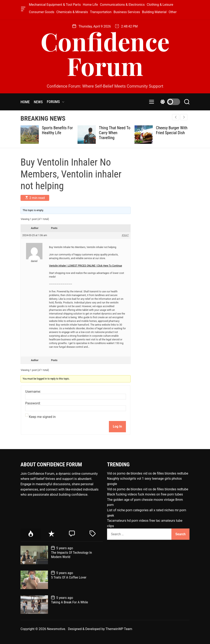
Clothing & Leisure (160, 5)
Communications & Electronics (122, 5)
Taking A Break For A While (70, 602)
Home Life (90, 5)
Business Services (127, 12)
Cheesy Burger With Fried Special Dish (172, 130)
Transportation (101, 12)
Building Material (154, 12)
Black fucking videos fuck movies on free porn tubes (145, 494)
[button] (184, 117)
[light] (169, 102)
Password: (33, 403)
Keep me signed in (42, 417)
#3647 (125, 235)
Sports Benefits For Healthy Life (57, 130)
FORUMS (55, 102)
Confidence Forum (105, 53)
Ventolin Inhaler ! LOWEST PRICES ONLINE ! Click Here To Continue (86, 266)
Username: (33, 392)
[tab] (31, 534)
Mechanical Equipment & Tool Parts (55, 5)
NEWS (38, 102)
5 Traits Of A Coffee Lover (69, 577)
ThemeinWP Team (119, 629)
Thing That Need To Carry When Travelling (115, 133)
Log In (117, 426)
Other (173, 12)
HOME (25, 102)
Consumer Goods (42, 12)
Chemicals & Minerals (72, 12)
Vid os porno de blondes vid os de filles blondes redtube (148, 473)
